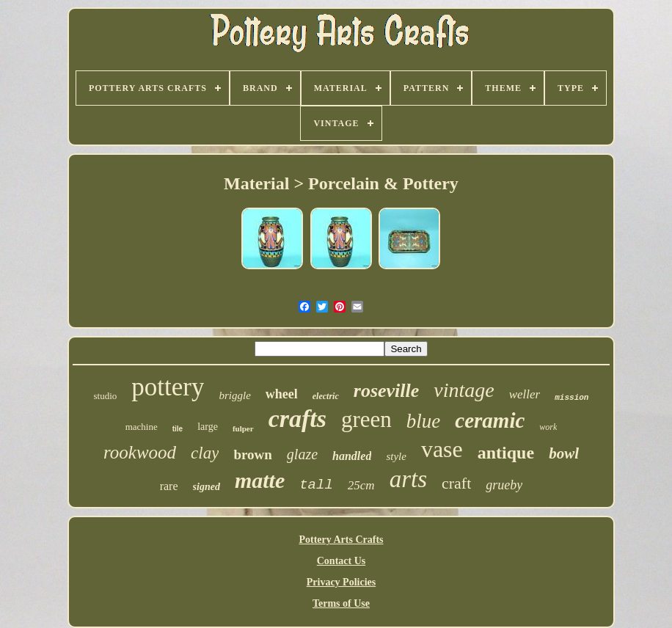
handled (352, 456)
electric (326, 396)
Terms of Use (341, 603)
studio (106, 396)
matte (260, 480)
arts (408, 479)
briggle (234, 395)
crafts (297, 419)
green (366, 419)
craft (456, 483)
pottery (168, 387)
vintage (464, 390)
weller (525, 394)
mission (571, 398)
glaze (302, 454)
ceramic (490, 420)
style (396, 456)
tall (316, 485)
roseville (387, 391)
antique (506, 453)
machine (142, 427)
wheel (282, 394)
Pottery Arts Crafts (341, 540)
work (548, 427)
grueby (504, 485)
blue (424, 421)
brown (252, 454)
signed (207, 487)
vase (442, 449)
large (208, 427)
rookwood (140, 452)
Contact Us (342, 561)
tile (178, 429)
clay (205, 453)
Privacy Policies (341, 582)
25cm (361, 485)
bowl (564, 453)
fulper (243, 428)
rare (169, 486)
